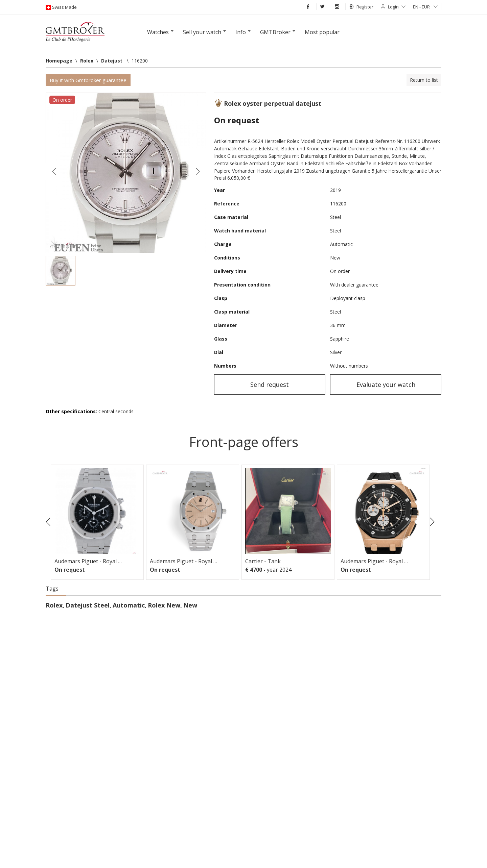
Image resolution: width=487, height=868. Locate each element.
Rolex (54, 605)
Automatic (129, 605)
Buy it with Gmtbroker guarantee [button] (88, 80)
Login (397, 7)
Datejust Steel (88, 605)
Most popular (322, 32)
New (190, 605)
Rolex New (164, 605)
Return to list (424, 80)
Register (361, 7)
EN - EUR (425, 7)
